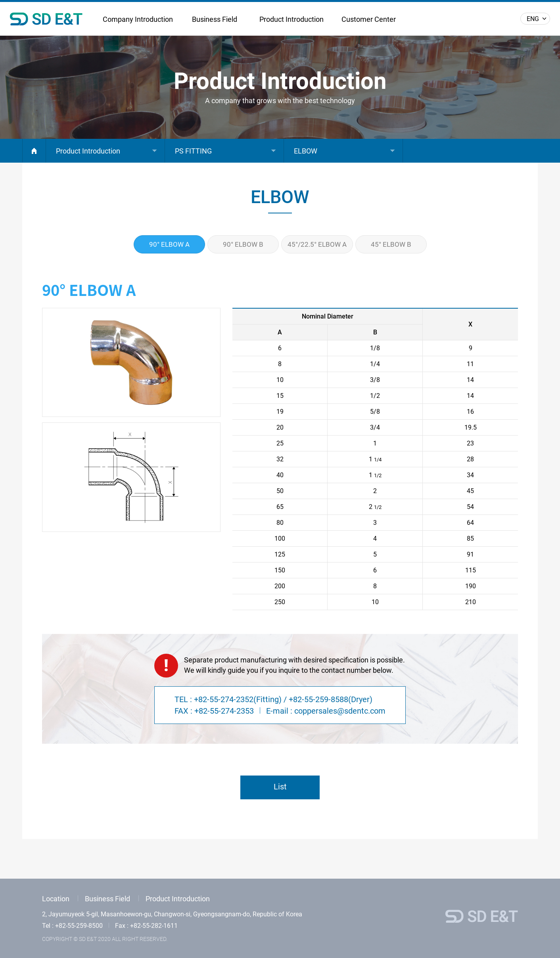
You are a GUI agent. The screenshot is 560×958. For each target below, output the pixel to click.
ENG (533, 19)
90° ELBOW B (243, 244)
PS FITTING (193, 151)
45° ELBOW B (391, 244)
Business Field (215, 19)
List (280, 787)
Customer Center (369, 19)
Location (56, 899)
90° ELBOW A (169, 244)
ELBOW (306, 151)
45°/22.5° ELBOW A (317, 244)
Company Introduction (138, 19)
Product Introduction (292, 19)
